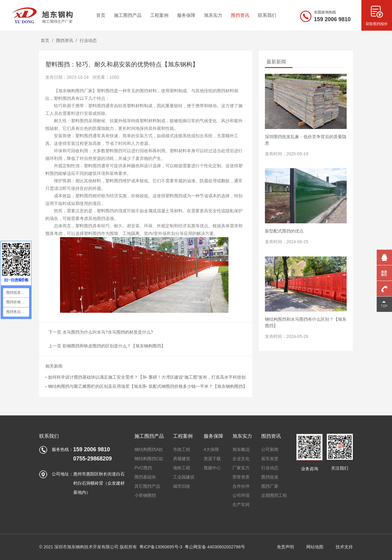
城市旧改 (182, 486)
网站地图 (315, 547)
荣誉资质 (241, 477)
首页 (45, 40)
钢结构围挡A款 (149, 449)
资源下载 (212, 459)
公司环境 (241, 495)
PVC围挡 (143, 468)
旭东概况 (241, 449)
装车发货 (270, 459)
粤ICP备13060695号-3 (161, 547)
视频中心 (212, 468)
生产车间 (241, 505)
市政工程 (182, 449)
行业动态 (88, 40)
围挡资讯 (65, 40)
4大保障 (211, 449)
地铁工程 (182, 468)
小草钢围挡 (145, 495)
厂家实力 (241, 468)
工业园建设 (184, 477)
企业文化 (241, 459)
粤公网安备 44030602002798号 (215, 547)
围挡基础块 (145, 477)
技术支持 (344, 547)
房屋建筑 (182, 459)
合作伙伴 (241, 486)
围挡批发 (270, 477)
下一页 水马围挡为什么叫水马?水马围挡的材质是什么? (101, 332)
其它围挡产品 (147, 486)
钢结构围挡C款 (149, 459)
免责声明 (285, 547)
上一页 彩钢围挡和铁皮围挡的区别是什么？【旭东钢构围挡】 (107, 346)
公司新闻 (270, 449)
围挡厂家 (270, 486)
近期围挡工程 (274, 495)
